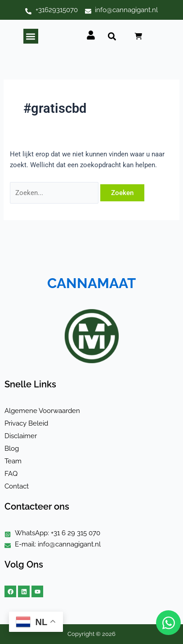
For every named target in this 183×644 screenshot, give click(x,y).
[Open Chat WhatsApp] (168, 623)
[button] (31, 36)
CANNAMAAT (91, 283)
